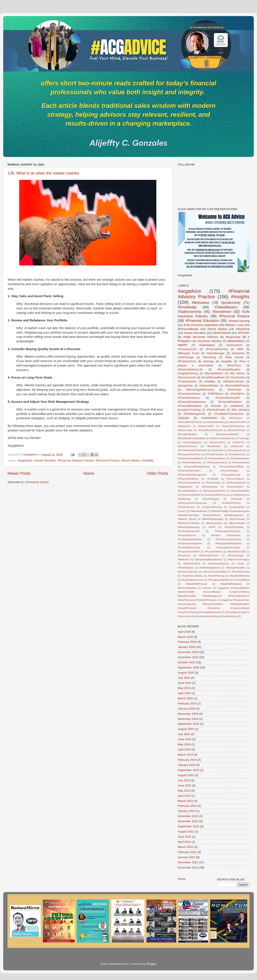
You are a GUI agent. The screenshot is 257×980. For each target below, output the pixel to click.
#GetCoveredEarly (236, 483)
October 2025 (187, 662)
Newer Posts (19, 473)
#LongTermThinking (189, 410)
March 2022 (185, 847)
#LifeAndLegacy (211, 499)
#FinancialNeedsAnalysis (197, 467)
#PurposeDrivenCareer (228, 547)
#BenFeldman (222, 333)
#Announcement (187, 349)
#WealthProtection (234, 382)
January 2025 (187, 709)
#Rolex (241, 564)
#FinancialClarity (241, 462)
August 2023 (186, 775)
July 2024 (184, 734)
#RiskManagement (194, 414)
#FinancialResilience (190, 406)
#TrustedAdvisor (187, 382)
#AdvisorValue (185, 430)
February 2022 (187, 852)
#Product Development (226, 535)
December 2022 (188, 816)
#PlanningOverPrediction (228, 531)
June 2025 (185, 683)
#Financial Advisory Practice (76, 460)
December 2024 (188, 714)
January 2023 (187, 811)
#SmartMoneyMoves (213, 377)
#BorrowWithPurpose (237, 386)
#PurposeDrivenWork (189, 552)
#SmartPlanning (216, 576)
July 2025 (184, 678)
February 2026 (187, 642)
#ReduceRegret (236, 555)
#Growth (216, 406)
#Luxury (182, 511)
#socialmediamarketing (206, 616)
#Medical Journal (187, 519)
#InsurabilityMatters (188, 491)
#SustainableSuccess (192, 580)
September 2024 (188, 724)
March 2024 (185, 755)
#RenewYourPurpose (239, 559)
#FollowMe (213, 479)
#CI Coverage (242, 438)
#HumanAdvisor (235, 487)
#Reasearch (184, 555)
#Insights (240, 297)
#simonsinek (184, 616)
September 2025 (188, 668)
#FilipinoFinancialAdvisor (191, 458)
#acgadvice (25, 460)
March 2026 (185, 637)
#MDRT (183, 345)
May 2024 (184, 744)
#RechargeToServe (209, 555)
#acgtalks (226, 361)
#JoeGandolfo (234, 345)
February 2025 (187, 703)
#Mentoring (210, 357)
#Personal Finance (108, 460)
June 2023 (185, 785)
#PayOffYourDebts (234, 527)
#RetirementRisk (192, 564)
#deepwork (238, 353)
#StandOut (243, 329)
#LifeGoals (237, 499)
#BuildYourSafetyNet (220, 438)
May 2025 (184, 688)
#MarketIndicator (199, 511)
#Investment (222, 312)
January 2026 (187, 647)
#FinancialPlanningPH (189, 471)
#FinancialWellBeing (188, 479)
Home (89, 473)
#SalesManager (215, 353)
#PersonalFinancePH (189, 531)
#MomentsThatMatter (189, 523)
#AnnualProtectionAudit (210, 430)
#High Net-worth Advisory (201, 337)
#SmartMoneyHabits (192, 576)
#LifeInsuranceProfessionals (192, 503)
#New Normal (234, 357)
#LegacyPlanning (188, 373)
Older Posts (158, 473)
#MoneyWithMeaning (189, 527)
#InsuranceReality (240, 491)
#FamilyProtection (215, 454)
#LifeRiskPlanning (231, 503)
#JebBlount (237, 406)
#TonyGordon (238, 377)
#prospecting (185, 386)
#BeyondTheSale (237, 430)
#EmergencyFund (237, 450)
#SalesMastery (226, 307)
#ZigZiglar (184, 418)
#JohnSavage (186, 357)
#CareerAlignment (192, 442)
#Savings (208, 361)
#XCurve (207, 588)
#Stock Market (130, 460)
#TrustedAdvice (241, 580)
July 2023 (184, 780)
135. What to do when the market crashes (43, 173)
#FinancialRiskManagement (192, 475)
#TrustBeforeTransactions (229, 414)
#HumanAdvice (210, 487)
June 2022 (185, 837)
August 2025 (186, 673)
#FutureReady (213, 483)
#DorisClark (234, 390)
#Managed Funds (188, 353)
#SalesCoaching (239, 321)
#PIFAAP (244, 333)
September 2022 (188, 826)
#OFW (212, 527)
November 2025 (188, 657)
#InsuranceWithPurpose (217, 495)
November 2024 (188, 719)
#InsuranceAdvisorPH (214, 491)
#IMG (240, 349)
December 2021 (188, 862)
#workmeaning (230, 616)
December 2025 (188, 652)
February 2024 (187, 760)
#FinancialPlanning (217, 349)
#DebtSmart (237, 446)
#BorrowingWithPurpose (200, 390)
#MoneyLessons (214, 523)
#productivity (231, 303)
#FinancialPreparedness (192, 402)
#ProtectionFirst (187, 361)
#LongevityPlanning (212, 507)
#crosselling (231, 612)
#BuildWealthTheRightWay (191, 438)
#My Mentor (237, 373)
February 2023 (187, 806)
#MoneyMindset (237, 523)
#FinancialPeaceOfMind (231, 467)
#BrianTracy (234, 365)
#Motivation (201, 303)
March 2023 (185, 801)
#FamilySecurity (237, 454)
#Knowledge (187, 307)
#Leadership (184, 499)
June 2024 (185, 739)
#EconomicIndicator (189, 394)
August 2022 (186, 832)
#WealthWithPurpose (196, 584)
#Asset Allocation (45, 460)
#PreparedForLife (187, 535)
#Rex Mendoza (240, 410)
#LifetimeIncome (186, 507)
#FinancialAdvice (217, 458)
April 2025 (184, 693)
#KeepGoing (240, 495)
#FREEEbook (215, 394)
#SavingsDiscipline (235, 568)
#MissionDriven (237, 519)
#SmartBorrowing (241, 572)
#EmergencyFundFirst (189, 454)
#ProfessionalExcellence (229, 539)
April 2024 (184, 750)
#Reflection (184, 559)
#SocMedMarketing (240, 576)
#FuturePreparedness (189, 483)
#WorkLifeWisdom (187, 588)
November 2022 (188, 821)
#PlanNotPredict (216, 410)
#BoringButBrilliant (187, 434)
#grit (244, 612)
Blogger (151, 964)
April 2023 (184, 796)
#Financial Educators (202, 321)
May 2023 (184, 791)
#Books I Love (234, 325)
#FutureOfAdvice (235, 479)
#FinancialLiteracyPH (228, 398)
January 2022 (187, 857)
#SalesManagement (210, 568)
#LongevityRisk (237, 507)
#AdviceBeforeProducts (190, 422)
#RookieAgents (186, 568)
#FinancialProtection (230, 402)
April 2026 (184, 632)
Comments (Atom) (37, 482)
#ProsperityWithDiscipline (228, 543)
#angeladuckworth (212, 612)
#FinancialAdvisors (240, 458)
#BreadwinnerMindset (227, 434)
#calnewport (207, 345)
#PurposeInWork (214, 552)
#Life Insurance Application (201, 325)
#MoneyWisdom (214, 373)
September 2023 (188, 770)
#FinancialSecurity (231, 475)
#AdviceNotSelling (216, 422)
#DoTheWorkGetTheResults (192, 450)
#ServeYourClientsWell (215, 572)
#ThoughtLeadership (219, 580)
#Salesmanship (190, 312)
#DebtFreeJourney (187, 446)
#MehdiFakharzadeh (213, 519)
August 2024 (186, 729)
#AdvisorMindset (209, 386)
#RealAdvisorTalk (237, 552)
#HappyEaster (185, 487)
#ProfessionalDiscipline (190, 539)
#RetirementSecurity (219, 564)
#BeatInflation (236, 341)
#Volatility (147, 460)
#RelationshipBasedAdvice (208, 559)
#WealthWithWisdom (231, 584)
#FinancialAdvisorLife (190, 370)
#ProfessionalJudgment (190, 543)
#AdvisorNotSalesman (233, 426)
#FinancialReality (229, 471)
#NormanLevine (187, 377)
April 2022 (184, 842)
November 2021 (188, 867)
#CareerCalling (217, 442)
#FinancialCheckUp (217, 462)
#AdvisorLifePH (206, 426)
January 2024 (187, 765)
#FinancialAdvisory (189, 398)
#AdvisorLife (184, 426)
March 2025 (185, 698)
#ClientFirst (238, 442)
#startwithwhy (209, 418)
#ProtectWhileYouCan (189, 547)
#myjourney (233, 337)
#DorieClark (217, 450)
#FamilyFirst (237, 394)
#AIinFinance (236, 418)
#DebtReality (214, 446)
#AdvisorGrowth (238, 422)
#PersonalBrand (188, 329)
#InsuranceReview (191, 495)
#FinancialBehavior (192, 462)
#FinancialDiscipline (229, 370)
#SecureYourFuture (188, 572)
